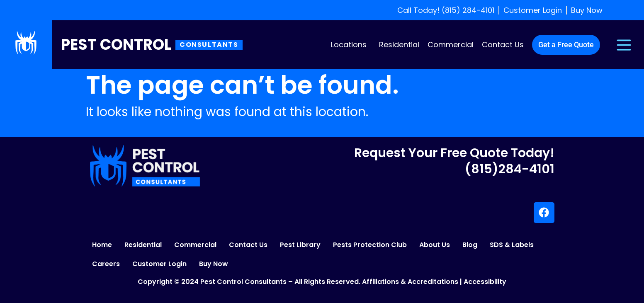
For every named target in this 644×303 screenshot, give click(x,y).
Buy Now (214, 264)
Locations (349, 45)
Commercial (451, 45)
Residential (399, 45)
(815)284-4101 (510, 169)
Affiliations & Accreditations (410, 282)
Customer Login (159, 264)
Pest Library (300, 245)
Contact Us (503, 45)
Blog (470, 245)
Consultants (209, 45)
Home (102, 245)
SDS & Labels (512, 245)
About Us (435, 245)
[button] (351, 45)
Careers (106, 264)
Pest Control (116, 45)
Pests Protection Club (370, 245)
